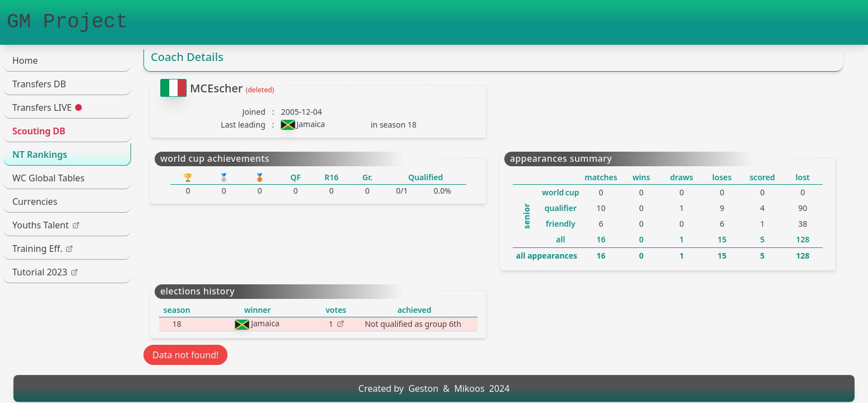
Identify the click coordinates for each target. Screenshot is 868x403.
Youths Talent (46, 225)
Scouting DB (39, 131)
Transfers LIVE (47, 107)
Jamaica (311, 124)
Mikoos (469, 388)
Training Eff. (42, 249)
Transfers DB (39, 84)
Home (25, 60)
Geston (424, 388)
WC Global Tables (48, 178)
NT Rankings (40, 154)
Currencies (35, 201)
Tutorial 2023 (45, 272)
